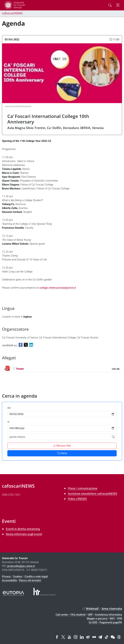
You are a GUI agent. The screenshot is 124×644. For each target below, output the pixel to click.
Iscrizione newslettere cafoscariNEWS (93, 494)
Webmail (92, 609)
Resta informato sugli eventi (24, 534)
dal (9, 408)
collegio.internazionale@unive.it (58, 288)
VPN (120, 619)
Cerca (62, 453)
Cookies (18, 576)
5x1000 (93, 622)
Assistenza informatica (108, 615)
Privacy (6, 576)
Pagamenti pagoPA (111, 622)
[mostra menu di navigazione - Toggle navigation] (118, 5)
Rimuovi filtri (62, 446)
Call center (62, 615)
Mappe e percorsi (97, 619)
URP (90, 615)
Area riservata (112, 609)
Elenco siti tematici (30, 580)
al (8, 422)
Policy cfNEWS (77, 499)
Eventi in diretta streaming (23, 529)
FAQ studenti (78, 615)
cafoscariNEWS (12, 13)
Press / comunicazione (83, 488)
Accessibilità (9, 580)
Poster (20, 369)
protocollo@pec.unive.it (21, 566)
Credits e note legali (36, 576)
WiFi (112, 619)
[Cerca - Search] (110, 5)
